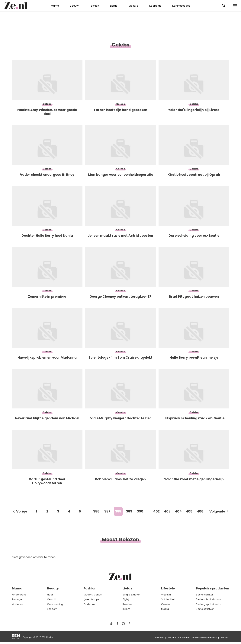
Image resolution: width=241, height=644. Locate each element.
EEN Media (47, 637)
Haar (50, 595)
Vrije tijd (166, 595)
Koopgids (155, 6)
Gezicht (52, 599)
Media (165, 609)
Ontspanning (55, 604)
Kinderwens (19, 595)
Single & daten (132, 595)
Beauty (74, 6)
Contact (224, 638)
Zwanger (17, 599)
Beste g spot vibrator (209, 604)
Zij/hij (126, 599)
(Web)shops (91, 599)
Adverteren (184, 638)
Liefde (114, 6)
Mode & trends (93, 595)
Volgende (217, 511)
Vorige (22, 511)
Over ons (171, 638)
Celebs (166, 604)
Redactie (159, 638)
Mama (55, 6)
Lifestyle (133, 6)
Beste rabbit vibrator (209, 599)
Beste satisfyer (205, 609)
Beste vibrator (205, 595)
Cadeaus (89, 604)
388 (118, 511)
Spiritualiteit (168, 599)
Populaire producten (213, 588)
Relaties (127, 604)
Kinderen (17, 604)
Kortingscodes (181, 6)
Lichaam (52, 609)
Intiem (126, 609)
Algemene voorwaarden (205, 638)
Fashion (94, 6)
